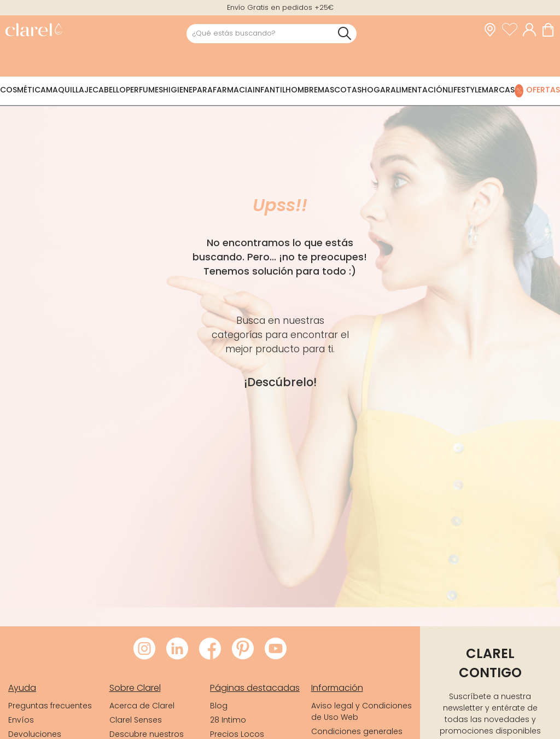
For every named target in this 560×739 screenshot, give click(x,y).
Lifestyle (465, 90)
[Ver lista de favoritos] (512, 30)
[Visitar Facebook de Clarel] (210, 649)
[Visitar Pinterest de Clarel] (243, 649)
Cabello (109, 90)
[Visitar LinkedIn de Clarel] (177, 649)
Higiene (178, 90)
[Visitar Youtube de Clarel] (276, 649)
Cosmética (23, 90)
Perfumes (144, 90)
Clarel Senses (136, 720)
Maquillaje (69, 90)
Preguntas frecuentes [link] (50, 706)
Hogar (376, 90)
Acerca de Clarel (142, 706)
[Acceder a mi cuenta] (532, 30)
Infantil (269, 90)
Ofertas (543, 90)
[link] (34, 31)
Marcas (498, 90)
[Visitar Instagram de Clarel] (144, 649)
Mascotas (340, 90)
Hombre (302, 90)
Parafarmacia (223, 90)
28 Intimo (228, 720)
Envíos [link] (21, 720)
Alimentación (419, 90)
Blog (219, 706)
